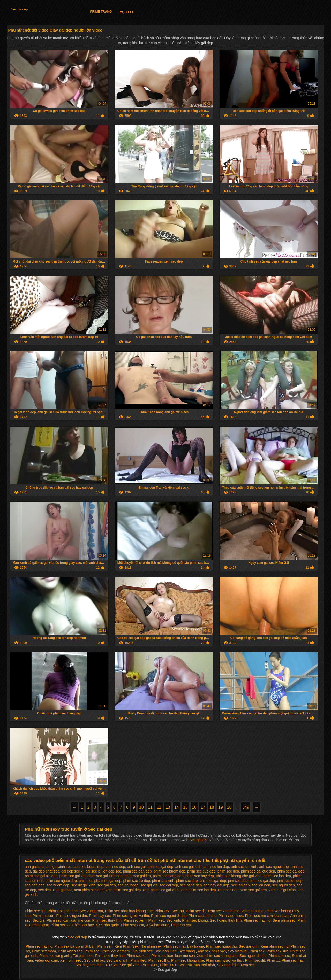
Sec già (39, 920)
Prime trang (101, 12)
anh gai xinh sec (58, 867)
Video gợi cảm (47, 960)
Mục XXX (127, 12)
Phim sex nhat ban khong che (129, 911)
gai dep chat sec (46, 871)
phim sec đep (187, 881)
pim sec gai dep (262, 881)
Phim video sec (231, 916)
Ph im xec (156, 920)
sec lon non (261, 885)
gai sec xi (93, 871)
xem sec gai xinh (282, 890)
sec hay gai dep (216, 885)
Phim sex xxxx (132, 925)
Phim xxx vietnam (116, 951)
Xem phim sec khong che (217, 956)
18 (212, 807)
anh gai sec (34, 867)
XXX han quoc (157, 925)
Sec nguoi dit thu (253, 956)
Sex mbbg (187, 951)
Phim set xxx (181, 925)
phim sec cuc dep (201, 871)
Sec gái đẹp (19, 9)
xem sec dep (228, 890)
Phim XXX (150, 965)
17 (203, 807)
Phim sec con (43, 916)
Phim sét (105, 946)
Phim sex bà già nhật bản (75, 946)
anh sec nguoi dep (274, 867)
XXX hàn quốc (107, 925)
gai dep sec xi (72, 871)
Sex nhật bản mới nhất (197, 965)
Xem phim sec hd (274, 946)
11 (150, 807)
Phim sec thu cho (203, 916)
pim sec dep (238, 881)
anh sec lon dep (216, 867)
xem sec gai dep (253, 890)
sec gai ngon (128, 885)
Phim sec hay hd (257, 920)
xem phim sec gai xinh (161, 890)
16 (194, 807)
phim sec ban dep (137, 871)
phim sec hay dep (200, 876)
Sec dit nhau (94, 960)
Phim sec (92, 951)
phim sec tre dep (137, 881)
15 (185, 807)
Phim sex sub (277, 951)
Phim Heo (138, 960)
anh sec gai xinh (188, 867)
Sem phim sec (284, 920)
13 (168, 807)
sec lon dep (240, 885)
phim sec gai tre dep (41, 876)
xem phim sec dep (89, 890)
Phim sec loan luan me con (173, 956)
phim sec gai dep (291, 871)
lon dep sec (112, 871)
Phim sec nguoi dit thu (169, 916)
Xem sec (247, 965)
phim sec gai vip (72, 876)
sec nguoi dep (284, 885)
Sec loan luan (166, 951)
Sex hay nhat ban (89, 965)
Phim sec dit (196, 911)
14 (177, 807)
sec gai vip (149, 885)
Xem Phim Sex (127, 946)
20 (229, 807)
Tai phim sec (83, 956)
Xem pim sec (71, 960)
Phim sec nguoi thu (72, 916)
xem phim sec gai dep (123, 890)
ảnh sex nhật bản (212, 951)
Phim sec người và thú (131, 916)
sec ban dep (35, 885)
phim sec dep (228, 871)
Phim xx (273, 960)
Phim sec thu (159, 960)
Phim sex (162, 911)
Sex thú (178, 911)
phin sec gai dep (213, 881)
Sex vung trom (91, 911)
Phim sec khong (195, 920)
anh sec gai (136, 867)
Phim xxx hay (83, 925)
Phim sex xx (60, 925)
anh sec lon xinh (244, 867)
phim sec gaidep (138, 876)
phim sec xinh (163, 881)
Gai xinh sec (143, 951)
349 (246, 807)
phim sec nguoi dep (61, 881)
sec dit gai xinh (83, 885)
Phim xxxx (41, 925)
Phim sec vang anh (55, 956)
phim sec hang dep (168, 876)
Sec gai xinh (249, 946)
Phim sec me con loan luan (267, 916)
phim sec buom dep (169, 871)
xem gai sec (62, 890)
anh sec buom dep (88, 867)
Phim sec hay (292, 960)
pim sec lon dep (290, 881)
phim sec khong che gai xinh (239, 876)
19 (221, 807)
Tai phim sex (152, 946)
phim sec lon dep (277, 876)
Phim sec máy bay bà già (184, 946)
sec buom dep (58, 885)
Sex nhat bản (228, 965)
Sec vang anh (117, 960)
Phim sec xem (135, 920)
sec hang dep (191, 885)
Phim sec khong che (187, 960)
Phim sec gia (35, 911)
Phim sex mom (44, 951)
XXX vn (112, 965)
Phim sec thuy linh (107, 920)
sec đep (44, 890)
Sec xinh (173, 920)
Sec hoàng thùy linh (226, 920)
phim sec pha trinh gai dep (100, 881)
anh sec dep (115, 867)
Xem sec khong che (224, 911)
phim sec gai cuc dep (258, 871)
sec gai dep (107, 885)
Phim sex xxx (279, 956)
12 (159, 807)
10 (141, 807)
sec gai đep (169, 885)
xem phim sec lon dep (198, 890)
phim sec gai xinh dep (105, 876)
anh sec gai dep (160, 867)
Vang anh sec (252, 911)
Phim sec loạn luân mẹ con (68, 920)
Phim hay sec (100, 916)
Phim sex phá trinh (63, 911)
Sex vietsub (238, 951)
